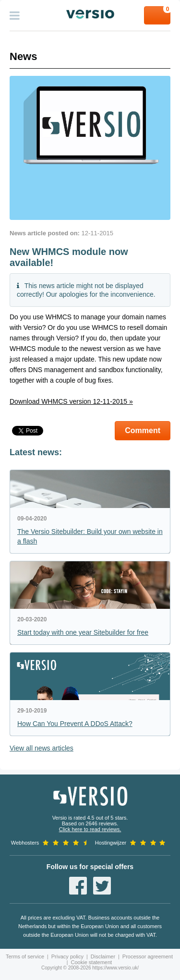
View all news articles (42, 748)
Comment (143, 430)
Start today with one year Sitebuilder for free (83, 632)
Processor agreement (148, 956)
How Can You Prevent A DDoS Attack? (75, 724)
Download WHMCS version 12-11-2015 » (71, 401)
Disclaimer (103, 956)
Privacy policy (67, 956)
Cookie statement (92, 962)
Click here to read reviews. (90, 829)
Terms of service (25, 956)
